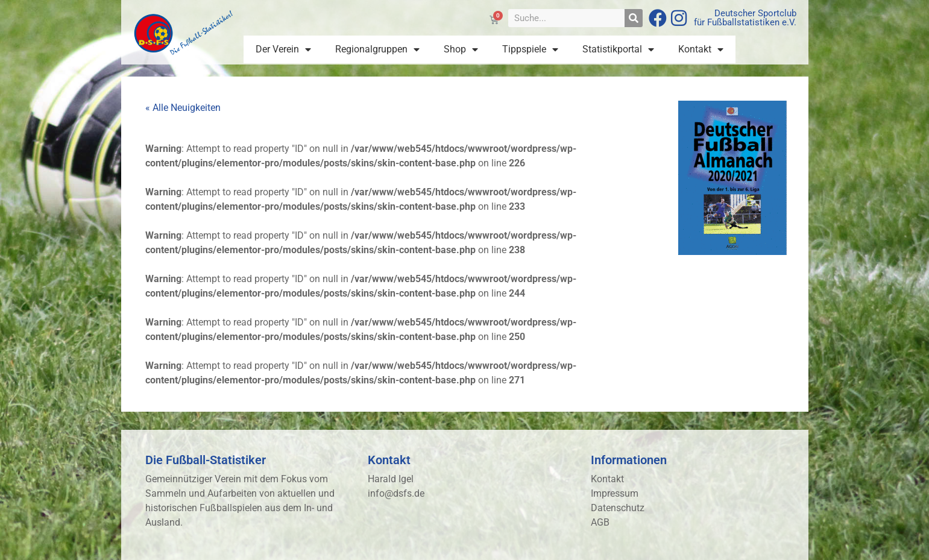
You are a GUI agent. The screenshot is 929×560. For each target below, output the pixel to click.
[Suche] (634, 18)
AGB (600, 522)
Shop (461, 49)
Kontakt (701, 49)
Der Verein (283, 49)
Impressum (615, 493)
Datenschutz (618, 508)
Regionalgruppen (377, 49)
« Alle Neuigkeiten (183, 108)
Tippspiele (530, 49)
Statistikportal (618, 49)
